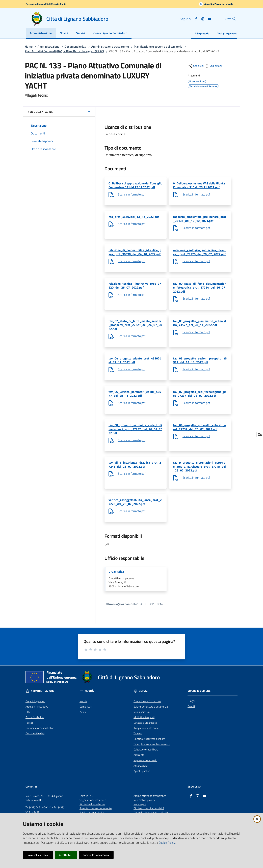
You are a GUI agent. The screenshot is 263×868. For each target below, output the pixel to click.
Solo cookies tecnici (38, 855)
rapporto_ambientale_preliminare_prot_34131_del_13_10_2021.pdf (200, 220)
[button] (233, 19)
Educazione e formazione (147, 715)
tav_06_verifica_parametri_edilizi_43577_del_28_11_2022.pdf (135, 402)
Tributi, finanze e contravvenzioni (152, 758)
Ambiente (139, 768)
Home (29, 47)
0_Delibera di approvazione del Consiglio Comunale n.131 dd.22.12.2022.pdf (135, 186)
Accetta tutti (66, 855)
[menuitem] (41, 33)
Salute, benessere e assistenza (151, 720)
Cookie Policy (167, 843)
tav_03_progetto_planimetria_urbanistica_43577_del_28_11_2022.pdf (200, 328)
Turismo (138, 747)
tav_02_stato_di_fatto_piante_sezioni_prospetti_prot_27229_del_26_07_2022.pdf (135, 330)
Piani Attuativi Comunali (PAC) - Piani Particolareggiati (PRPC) (64, 51)
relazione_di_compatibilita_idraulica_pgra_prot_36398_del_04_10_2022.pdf (135, 255)
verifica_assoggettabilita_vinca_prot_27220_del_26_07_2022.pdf (135, 514)
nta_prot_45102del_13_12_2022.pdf (134, 218)
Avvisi (83, 725)
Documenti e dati (75, 47)
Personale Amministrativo (40, 741)
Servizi (144, 704)
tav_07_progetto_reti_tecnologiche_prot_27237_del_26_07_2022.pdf (200, 402)
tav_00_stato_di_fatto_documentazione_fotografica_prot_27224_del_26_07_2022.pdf (200, 291)
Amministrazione (48, 47)
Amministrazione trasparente (110, 47)
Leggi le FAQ (86, 809)
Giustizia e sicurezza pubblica (149, 752)
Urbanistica (116, 585)
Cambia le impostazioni (96, 855)
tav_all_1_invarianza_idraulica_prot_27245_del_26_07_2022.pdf (135, 475)
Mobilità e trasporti (144, 731)
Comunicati (86, 720)
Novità (89, 704)
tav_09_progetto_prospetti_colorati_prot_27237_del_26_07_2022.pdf (200, 436)
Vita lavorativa (142, 725)
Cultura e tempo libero (146, 763)
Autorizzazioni (141, 779)
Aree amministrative (37, 720)
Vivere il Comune (199, 704)
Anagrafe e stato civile (146, 741)
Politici (29, 736)
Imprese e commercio (145, 774)
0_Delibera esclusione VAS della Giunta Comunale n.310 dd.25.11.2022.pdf (199, 186)
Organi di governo (35, 715)
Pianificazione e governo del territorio (158, 47)
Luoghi (191, 714)
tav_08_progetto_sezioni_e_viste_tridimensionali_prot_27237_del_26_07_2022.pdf (135, 438)
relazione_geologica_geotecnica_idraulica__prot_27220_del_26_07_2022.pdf (200, 255)
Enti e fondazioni (35, 731)
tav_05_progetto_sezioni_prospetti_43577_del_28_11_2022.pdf (200, 367)
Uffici (28, 725)
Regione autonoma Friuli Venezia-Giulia (46, 4)
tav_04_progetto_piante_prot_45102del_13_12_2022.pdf (135, 367)
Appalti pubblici (142, 784)
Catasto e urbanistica (145, 736)
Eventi (191, 720)
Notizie (83, 715)
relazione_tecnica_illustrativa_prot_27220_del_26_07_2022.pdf (135, 289)
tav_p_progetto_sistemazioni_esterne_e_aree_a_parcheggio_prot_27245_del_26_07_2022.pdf (200, 477)
